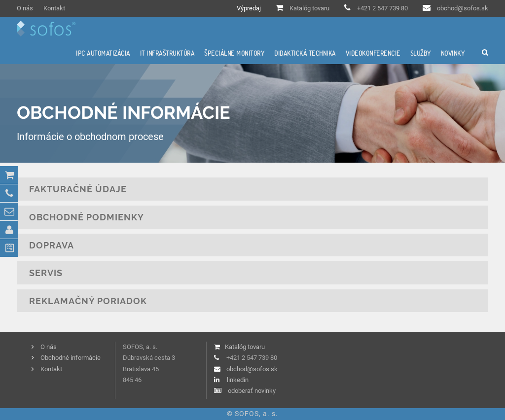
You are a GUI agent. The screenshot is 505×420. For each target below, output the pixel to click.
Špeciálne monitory (234, 53)
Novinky (453, 53)
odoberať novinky (252, 391)
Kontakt (54, 8)
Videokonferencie (373, 53)
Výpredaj (249, 8)
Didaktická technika (305, 53)
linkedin (238, 380)
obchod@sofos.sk (463, 8)
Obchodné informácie (71, 358)
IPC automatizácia (103, 53)
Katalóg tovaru (309, 8)
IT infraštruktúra (167, 53)
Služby (421, 53)
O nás (25, 8)
